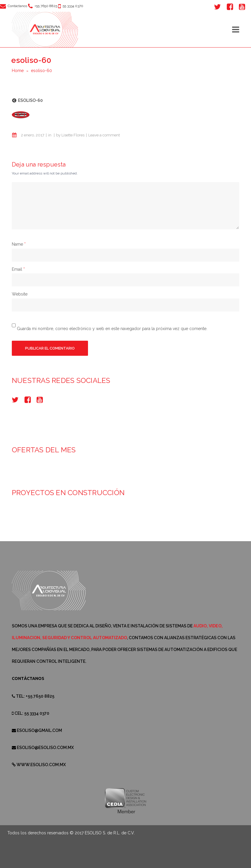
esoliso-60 (30, 100)
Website (20, 294)
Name (17, 244)
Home (18, 71)
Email (17, 269)
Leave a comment (104, 135)
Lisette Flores (73, 135)
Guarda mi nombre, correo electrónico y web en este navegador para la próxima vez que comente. (112, 328)
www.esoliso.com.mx (41, 765)
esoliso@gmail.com (39, 730)
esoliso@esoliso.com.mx (45, 748)
